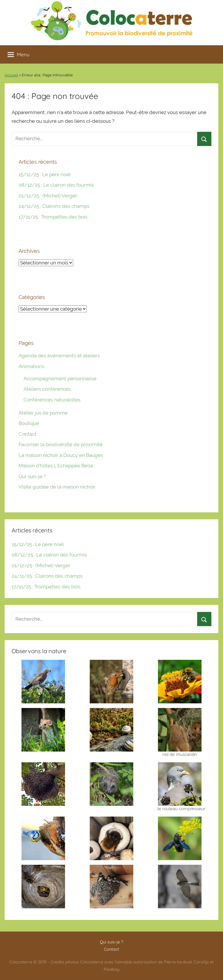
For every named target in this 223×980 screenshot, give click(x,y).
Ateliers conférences (47, 389)
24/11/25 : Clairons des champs (54, 206)
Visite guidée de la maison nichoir (57, 487)
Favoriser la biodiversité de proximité (61, 444)
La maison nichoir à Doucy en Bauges (61, 455)
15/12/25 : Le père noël (45, 174)
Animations (31, 366)
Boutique (29, 423)
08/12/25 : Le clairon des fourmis (56, 185)
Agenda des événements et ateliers (59, 356)
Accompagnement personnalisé (60, 379)
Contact (28, 434)
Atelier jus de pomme (43, 413)
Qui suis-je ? (32, 476)
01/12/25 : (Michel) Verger (48, 196)
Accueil (11, 75)
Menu (19, 55)
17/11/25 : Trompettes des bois (53, 217)
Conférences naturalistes (52, 400)
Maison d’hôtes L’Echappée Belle (56, 466)
